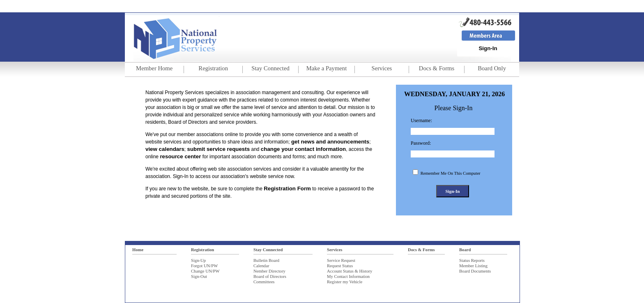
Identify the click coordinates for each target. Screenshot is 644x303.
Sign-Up (198, 260)
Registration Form (287, 189)
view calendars (165, 149)
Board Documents (475, 271)
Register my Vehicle (345, 282)
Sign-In (488, 48)
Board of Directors (270, 276)
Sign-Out (199, 276)
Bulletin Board (266, 260)
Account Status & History (350, 271)
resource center (180, 156)
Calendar (261, 266)
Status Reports (472, 260)
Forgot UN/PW (204, 266)
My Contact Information (348, 276)
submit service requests (219, 149)
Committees (264, 282)
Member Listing (473, 266)
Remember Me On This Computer (450, 173)
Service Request (341, 260)
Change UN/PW (205, 271)
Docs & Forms (421, 250)
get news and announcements (330, 142)
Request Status (340, 266)
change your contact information (303, 149)
